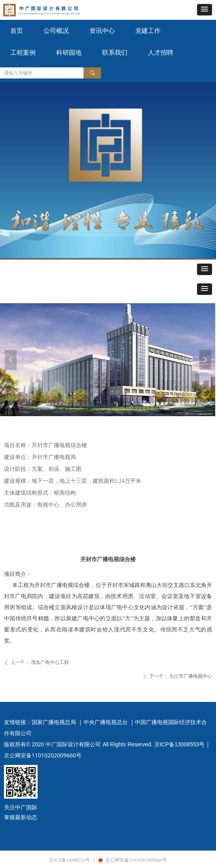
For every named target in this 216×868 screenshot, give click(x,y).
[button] (205, 10)
